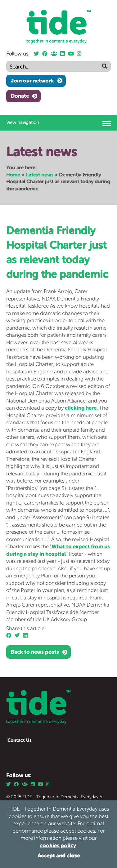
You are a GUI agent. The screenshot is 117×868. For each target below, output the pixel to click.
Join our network (32, 81)
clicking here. (81, 408)
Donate (20, 96)
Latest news (40, 175)
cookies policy (58, 845)
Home (13, 175)
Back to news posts (35, 652)
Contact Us (20, 740)
